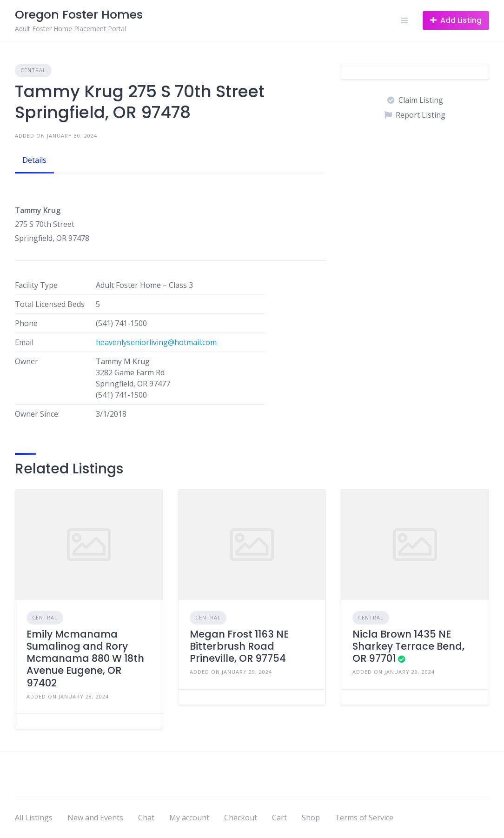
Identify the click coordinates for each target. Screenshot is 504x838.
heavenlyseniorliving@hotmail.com (156, 342)
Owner (27, 361)
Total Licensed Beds (50, 304)
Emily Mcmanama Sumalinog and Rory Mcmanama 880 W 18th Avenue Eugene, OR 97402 (85, 658)
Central (33, 70)
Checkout (241, 818)
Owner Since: (37, 414)
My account (189, 818)
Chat (146, 818)
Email (24, 342)
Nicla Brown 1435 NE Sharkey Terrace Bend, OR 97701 (408, 646)
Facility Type (36, 285)
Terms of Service (364, 818)
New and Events (95, 818)
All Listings (34, 818)
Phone (26, 323)
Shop (311, 818)
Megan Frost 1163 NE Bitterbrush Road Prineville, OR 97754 (239, 646)
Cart (279, 818)
